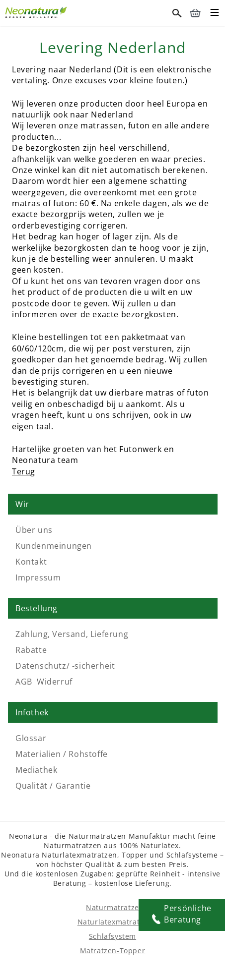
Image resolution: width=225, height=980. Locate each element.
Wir (22, 504)
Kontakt (31, 562)
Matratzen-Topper (113, 951)
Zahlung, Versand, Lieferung (72, 634)
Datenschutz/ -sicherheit (65, 666)
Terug (24, 471)
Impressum (38, 577)
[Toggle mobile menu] (215, 14)
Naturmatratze (112, 907)
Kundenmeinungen (54, 546)
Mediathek (36, 770)
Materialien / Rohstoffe (62, 754)
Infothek (32, 712)
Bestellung (37, 608)
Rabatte (31, 650)
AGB (24, 682)
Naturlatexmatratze (113, 922)
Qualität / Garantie (53, 786)
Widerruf (55, 682)
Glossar (31, 738)
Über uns (34, 530)
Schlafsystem (112, 936)
